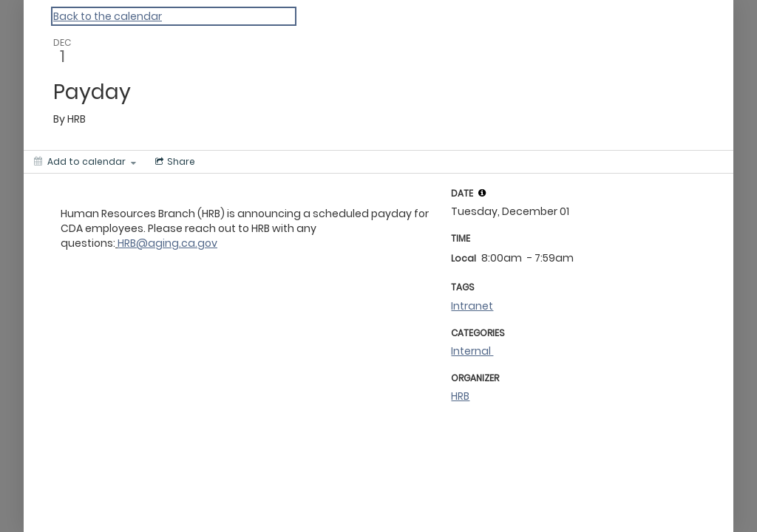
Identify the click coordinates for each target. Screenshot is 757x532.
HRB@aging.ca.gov (167, 243)
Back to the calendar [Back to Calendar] (108, 16)
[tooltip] (482, 193)
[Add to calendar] (85, 162)
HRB (460, 396)
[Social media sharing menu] (174, 162)
